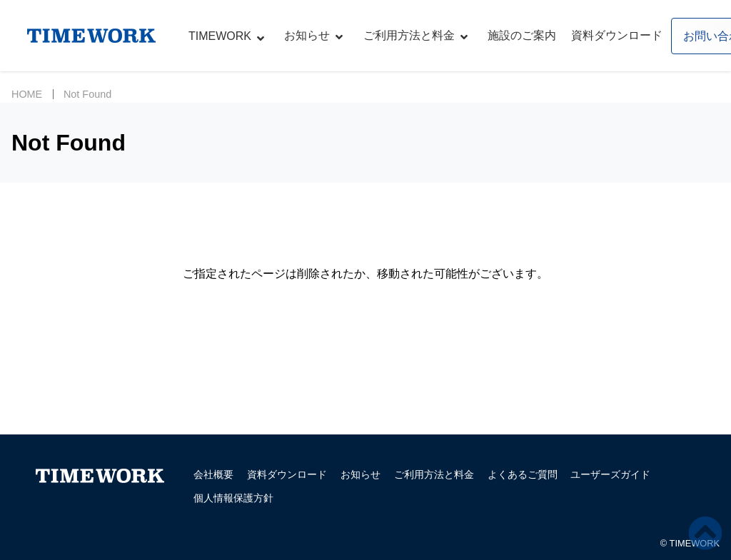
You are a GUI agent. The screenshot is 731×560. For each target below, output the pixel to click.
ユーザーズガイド (610, 474)
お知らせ (307, 35)
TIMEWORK (220, 36)
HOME (27, 94)
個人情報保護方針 (233, 498)
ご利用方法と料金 (409, 35)
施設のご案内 (522, 35)
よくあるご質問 (523, 474)
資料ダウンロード (617, 35)
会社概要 (213, 474)
